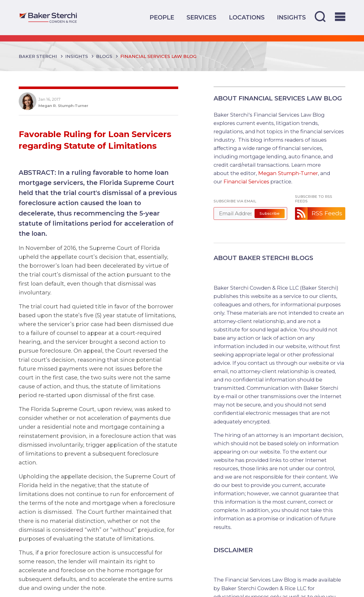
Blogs (104, 56)
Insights (291, 17)
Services (201, 17)
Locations (247, 17)
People (162, 17)
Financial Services (246, 182)
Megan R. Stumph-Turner (63, 106)
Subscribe (270, 213)
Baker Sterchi (38, 56)
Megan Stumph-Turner (288, 173)
